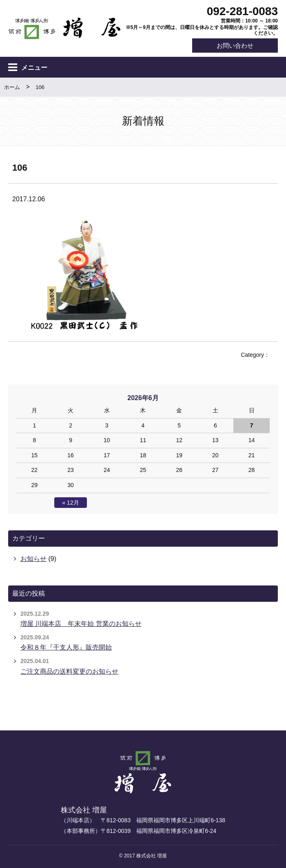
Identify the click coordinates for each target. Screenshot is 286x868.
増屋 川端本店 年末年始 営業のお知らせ (81, 624)
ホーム (12, 88)
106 (40, 88)
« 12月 (70, 503)
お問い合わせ (235, 46)
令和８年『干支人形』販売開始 (66, 648)
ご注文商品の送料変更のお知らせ (69, 671)
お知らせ (33, 559)
